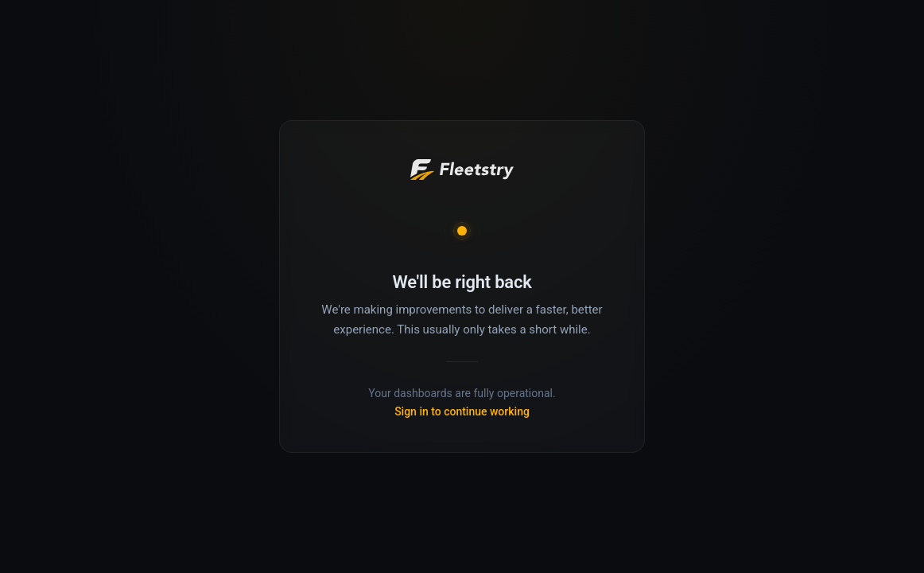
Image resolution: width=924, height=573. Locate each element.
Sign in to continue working (462, 411)
